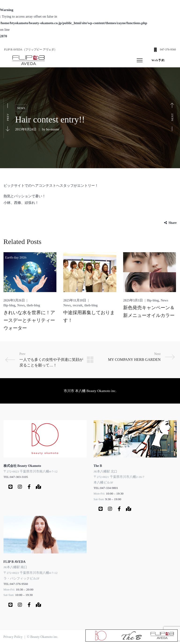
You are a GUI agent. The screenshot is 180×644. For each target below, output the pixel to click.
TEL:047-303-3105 (16, 477)
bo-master (53, 129)
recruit (78, 305)
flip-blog (9, 305)
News (21, 108)
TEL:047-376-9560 (16, 584)
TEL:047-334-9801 (106, 488)
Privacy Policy (13, 637)
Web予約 (158, 60)
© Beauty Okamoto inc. (43, 637)
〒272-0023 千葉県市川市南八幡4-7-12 (31, 471)
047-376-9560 (168, 50)
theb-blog (33, 305)
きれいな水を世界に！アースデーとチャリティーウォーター (29, 320)
